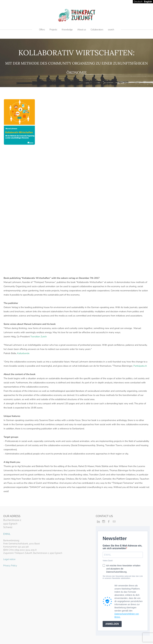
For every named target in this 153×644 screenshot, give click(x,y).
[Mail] (114, 522)
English (148, 2)
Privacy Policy (10, 566)
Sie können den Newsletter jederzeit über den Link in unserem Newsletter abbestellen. (123, 577)
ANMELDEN (112, 624)
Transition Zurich (39, 337)
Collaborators (97, 30)
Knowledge (67, 30)
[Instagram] (104, 522)
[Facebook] (109, 522)
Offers (42, 30)
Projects (53, 30)
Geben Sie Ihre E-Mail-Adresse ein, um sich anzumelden (122, 547)
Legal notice (9, 559)
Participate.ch (140, 366)
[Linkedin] (98, 522)
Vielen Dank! (108, 561)
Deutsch (138, 2)
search (111, 30)
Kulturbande (23, 353)
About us (82, 30)
